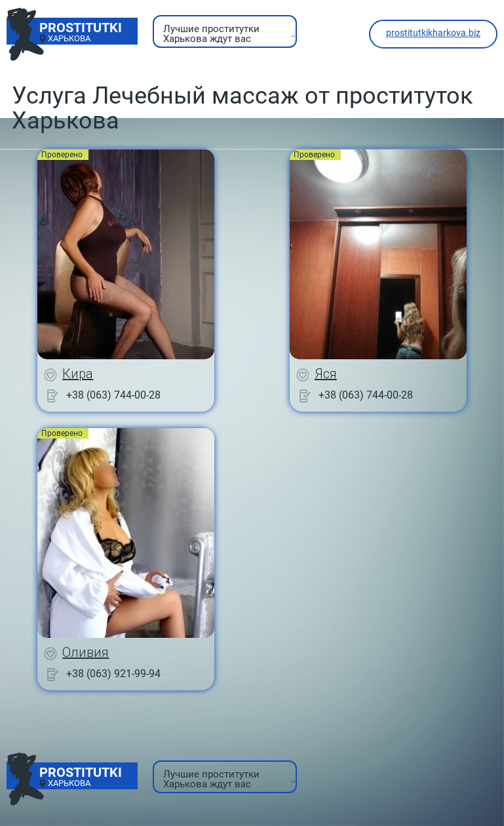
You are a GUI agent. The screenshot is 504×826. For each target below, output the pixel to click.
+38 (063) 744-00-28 (113, 395)
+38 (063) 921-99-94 (113, 674)
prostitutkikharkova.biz (433, 33)
